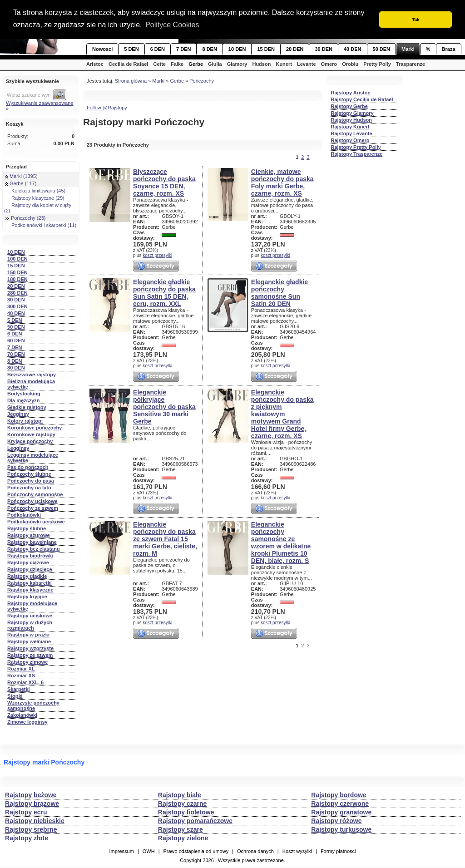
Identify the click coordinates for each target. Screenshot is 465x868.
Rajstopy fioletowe (186, 812)
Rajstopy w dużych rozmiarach (30, 625)
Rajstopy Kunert (350, 127)
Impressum (121, 851)
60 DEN (16, 340)
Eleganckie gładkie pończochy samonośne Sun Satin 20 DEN (279, 293)
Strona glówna (131, 81)
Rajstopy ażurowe (29, 535)
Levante (307, 64)
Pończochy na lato (29, 488)
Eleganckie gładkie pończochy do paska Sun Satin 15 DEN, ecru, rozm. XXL (164, 293)
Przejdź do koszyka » (51, 151)
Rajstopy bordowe (339, 795)
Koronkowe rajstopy (31, 434)
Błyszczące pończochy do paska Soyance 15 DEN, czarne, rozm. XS (164, 182)
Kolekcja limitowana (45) (35, 191)
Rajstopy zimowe (27, 662)
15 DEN (266, 49)
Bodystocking (24, 394)
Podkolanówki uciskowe (36, 522)
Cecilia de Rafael (128, 64)
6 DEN (158, 49)
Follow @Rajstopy (107, 108)
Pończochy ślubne (29, 474)
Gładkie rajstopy (27, 407)
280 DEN (17, 293)
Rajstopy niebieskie (35, 821)
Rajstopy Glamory (352, 113)
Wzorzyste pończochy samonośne (33, 705)
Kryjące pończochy (30, 441)
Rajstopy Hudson (351, 120)
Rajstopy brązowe (32, 804)
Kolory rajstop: (25, 421)
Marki (408, 49)
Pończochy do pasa (31, 481)
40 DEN (353, 49)
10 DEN (237, 49)
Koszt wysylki (297, 851)
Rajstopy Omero (350, 140)
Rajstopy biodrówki (30, 556)
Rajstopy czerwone (340, 804)
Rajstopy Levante (352, 133)
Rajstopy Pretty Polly (356, 147)
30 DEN (324, 49)
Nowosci (102, 49)
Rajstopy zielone (183, 838)
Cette (159, 64)
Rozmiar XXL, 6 (25, 682)
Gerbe (196, 64)
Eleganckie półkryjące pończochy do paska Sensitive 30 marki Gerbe (164, 407)
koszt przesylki (157, 255)
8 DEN (209, 49)
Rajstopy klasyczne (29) (35, 198)
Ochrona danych (255, 851)
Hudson (261, 64)
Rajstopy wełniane (29, 641)
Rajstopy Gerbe (349, 106)
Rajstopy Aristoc (351, 93)
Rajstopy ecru (26, 812)
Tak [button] (416, 19)
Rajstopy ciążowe (28, 562)
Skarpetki (19, 689)
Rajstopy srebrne (31, 829)
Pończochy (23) (25, 218)
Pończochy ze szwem (33, 508)
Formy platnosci (338, 851)
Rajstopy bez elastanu (34, 549)
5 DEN (131, 49)
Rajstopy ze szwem (30, 655)
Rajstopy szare (181, 829)
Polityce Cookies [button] (172, 25)
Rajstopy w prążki (28, 635)
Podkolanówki (24, 515)
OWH (149, 851)
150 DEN (17, 272)
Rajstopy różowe (336, 821)
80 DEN (16, 368)
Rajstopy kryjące (27, 597)
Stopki (15, 696)
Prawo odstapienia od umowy (196, 851)
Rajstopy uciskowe (30, 616)
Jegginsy (18, 414)
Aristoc (95, 64)
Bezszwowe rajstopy (32, 375)
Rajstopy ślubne (27, 528)
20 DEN (295, 49)
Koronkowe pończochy (35, 428)
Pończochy (202, 81)
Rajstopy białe (180, 795)
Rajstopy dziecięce (30, 569)
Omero (329, 64)
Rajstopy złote (27, 838)
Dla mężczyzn (24, 400)
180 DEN (17, 279)
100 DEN (17, 259)
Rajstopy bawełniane (32, 542)
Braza (449, 49)
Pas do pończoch (28, 467)
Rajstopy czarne (182, 804)
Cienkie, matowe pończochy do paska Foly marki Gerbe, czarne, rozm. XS (282, 182)
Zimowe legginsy (27, 722)
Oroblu (350, 64)
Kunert (284, 64)
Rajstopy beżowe (31, 795)
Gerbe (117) (21, 183)
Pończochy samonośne (35, 494)
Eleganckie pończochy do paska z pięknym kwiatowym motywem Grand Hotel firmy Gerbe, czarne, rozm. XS (282, 414)
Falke (177, 64)
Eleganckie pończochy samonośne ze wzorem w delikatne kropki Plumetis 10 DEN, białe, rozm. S (281, 542)
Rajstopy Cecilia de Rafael (362, 99)
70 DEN (16, 354)
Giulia (215, 64)
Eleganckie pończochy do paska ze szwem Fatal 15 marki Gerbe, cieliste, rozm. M (165, 539)
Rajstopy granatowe (341, 812)
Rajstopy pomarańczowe (195, 821)
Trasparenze (411, 64)
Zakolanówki (22, 715)
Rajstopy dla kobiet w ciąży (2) (38, 208)
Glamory (237, 64)
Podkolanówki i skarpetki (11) (41, 225)
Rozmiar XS (21, 676)
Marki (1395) (22, 176)
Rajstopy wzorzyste (30, 648)
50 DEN (382, 49)
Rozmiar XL (21, 669)
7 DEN (183, 49)
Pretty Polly (377, 64)
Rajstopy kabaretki (30, 583)
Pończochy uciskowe (32, 501)
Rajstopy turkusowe (341, 829)
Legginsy (18, 448)
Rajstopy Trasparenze (357, 154)
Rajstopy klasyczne (30, 590)
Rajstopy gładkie (27, 576)
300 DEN (17, 306)
